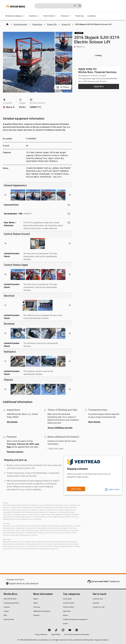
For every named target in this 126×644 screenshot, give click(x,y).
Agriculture (67, 611)
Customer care (98, 599)
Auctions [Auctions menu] (34, 16)
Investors (7, 607)
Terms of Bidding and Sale (60, 428)
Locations (92, 16)
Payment (36, 615)
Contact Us (114, 581)
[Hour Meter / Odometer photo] (69, 223)
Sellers (36, 603)
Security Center (9, 619)
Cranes (65, 624)
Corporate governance (11, 603)
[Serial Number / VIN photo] (69, 214)
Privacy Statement (41, 634)
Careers (6, 611)
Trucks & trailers (69, 607)
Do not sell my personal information (77, 634)
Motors (65, 615)
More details (94, 422)
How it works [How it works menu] (50, 16)
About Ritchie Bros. (10, 599)
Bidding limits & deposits (42, 611)
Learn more (112, 489)
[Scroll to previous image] (5, 195)
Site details (12, 422)
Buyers (36, 599)
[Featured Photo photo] (69, 205)
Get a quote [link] (76, 489)
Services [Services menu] (66, 16)
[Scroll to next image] (70, 195)
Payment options (15, 452)
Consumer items (69, 603)
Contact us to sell (99, 607)
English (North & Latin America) (24, 583)
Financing (79, 16)
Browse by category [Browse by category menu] (16, 16)
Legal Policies (56, 634)
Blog (5, 615)
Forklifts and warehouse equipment (75, 619)
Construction (67, 599)
